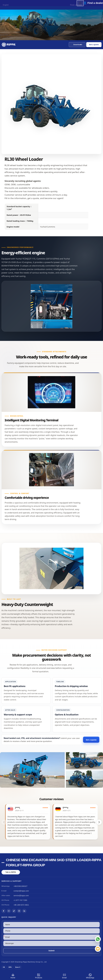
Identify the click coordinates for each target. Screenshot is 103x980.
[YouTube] (9, 911)
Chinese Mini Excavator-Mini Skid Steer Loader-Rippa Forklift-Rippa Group (54, 863)
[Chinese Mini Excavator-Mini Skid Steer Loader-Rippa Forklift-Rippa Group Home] (9, 45)
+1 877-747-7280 (20, 900)
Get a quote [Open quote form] (94, 45)
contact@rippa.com (21, 891)
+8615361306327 (20, 886)
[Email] (98, 949)
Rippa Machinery (29, 962)
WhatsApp (90, 976)
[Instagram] (19, 911)
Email (64, 976)
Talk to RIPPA (11, 872)
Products (39, 976)
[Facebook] (4, 911)
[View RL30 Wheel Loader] (51, 770)
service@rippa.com (21, 896)
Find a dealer (95, 3)
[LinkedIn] (24, 911)
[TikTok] (14, 911)
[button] (77, 45)
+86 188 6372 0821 (21, 905)
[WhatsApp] (98, 939)
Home (13, 976)
